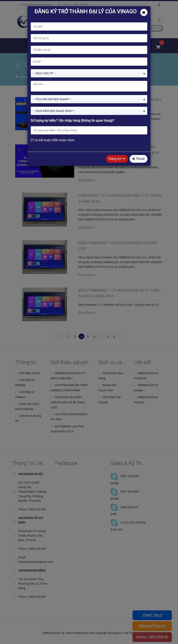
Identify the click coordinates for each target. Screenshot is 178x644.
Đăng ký (117, 159)
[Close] (144, 12)
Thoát (139, 159)
